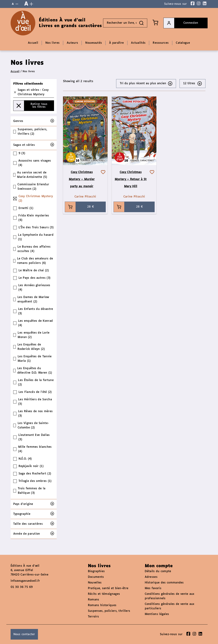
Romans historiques (102, 605)
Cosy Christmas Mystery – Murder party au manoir (82, 179)
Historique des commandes (164, 583)
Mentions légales (157, 614)
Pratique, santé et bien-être (108, 588)
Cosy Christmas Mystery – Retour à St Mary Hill (131, 179)
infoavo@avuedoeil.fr (25, 581)
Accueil (15, 71)
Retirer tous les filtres (30, 106)
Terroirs (93, 617)
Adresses (151, 577)
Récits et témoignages (104, 594)
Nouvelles (95, 583)
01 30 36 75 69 (22, 587)
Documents (96, 577)
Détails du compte (158, 571)
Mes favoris (153, 588)
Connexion (181, 23)
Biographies (96, 571)
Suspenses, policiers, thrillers (109, 611)
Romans (94, 600)
